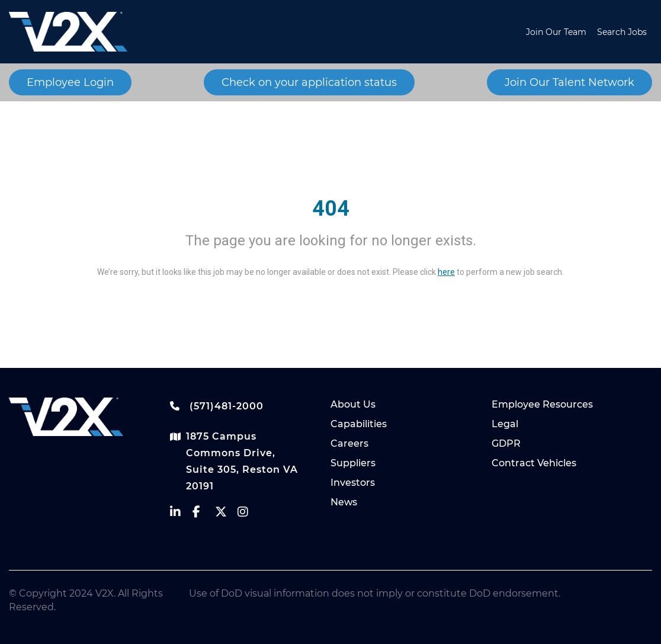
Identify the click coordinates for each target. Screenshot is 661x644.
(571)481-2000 (217, 406)
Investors (353, 483)
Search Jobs (622, 32)
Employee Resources (542, 404)
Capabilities (359, 424)
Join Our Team (556, 32)
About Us (353, 404)
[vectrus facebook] (204, 515)
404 (331, 209)
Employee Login (70, 82)
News (344, 502)
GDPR (506, 443)
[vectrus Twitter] (226, 515)
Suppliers (353, 463)
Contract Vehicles (534, 463)
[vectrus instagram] (249, 515)
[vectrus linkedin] (181, 515)
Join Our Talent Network (569, 82)
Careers (349, 443)
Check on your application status (309, 82)
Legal (505, 424)
